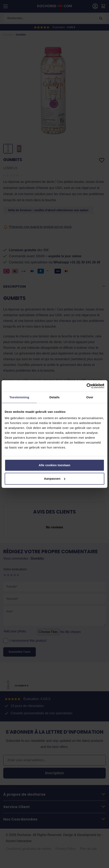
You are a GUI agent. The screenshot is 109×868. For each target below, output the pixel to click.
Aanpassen (55, 479)
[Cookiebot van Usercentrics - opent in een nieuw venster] (87, 386)
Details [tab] (54, 397)
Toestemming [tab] (19, 397)
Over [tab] (90, 397)
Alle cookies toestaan (54, 465)
